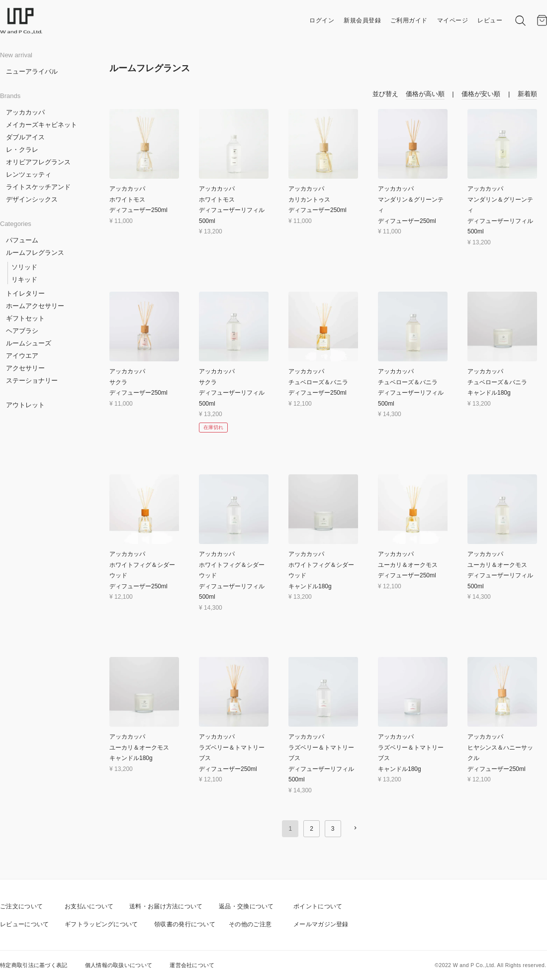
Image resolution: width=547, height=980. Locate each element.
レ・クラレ (22, 150)
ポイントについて (318, 906)
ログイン (322, 20)
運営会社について (192, 965)
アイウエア (22, 356)
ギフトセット (25, 318)
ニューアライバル (32, 71)
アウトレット (25, 405)
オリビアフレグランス (38, 162)
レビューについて (24, 924)
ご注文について (21, 906)
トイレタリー (25, 293)
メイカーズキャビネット (42, 125)
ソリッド (24, 267)
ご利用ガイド (409, 20)
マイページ (453, 20)
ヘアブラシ (22, 331)
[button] (355, 828)
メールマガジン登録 (321, 924)
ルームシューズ (29, 343)
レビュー (490, 20)
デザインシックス (32, 199)
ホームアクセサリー (35, 306)
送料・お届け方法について (166, 906)
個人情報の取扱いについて (119, 965)
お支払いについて (89, 906)
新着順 (527, 94)
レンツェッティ (29, 174)
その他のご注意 (250, 924)
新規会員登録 (362, 20)
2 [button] (312, 829)
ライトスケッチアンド (38, 187)
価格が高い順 (425, 94)
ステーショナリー (32, 381)
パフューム (22, 240)
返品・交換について (246, 906)
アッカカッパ (25, 112)
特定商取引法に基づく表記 (34, 965)
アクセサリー (25, 368)
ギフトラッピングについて (101, 924)
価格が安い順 (481, 94)
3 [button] (333, 829)
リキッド (24, 279)
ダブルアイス (25, 137)
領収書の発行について (185, 924)
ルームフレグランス (35, 253)
